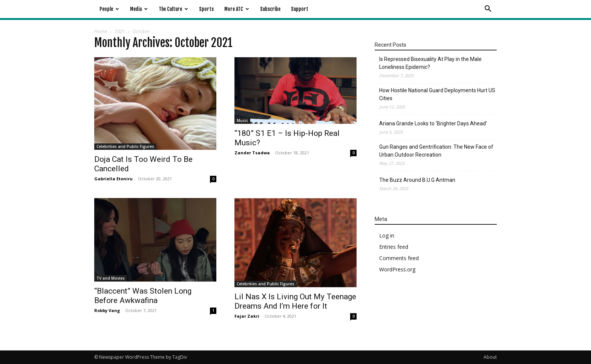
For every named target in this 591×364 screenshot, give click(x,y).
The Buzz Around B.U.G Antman (417, 180)
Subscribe (270, 9)
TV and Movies (111, 278)
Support (300, 9)
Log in (387, 235)
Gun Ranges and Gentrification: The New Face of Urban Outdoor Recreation (436, 151)
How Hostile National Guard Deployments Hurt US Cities (437, 94)
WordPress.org (397, 269)
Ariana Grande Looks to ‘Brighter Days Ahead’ (433, 123)
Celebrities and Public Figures (125, 146)
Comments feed (399, 258)
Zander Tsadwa (252, 153)
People (109, 9)
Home (101, 31)
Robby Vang (107, 310)
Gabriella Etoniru (113, 179)
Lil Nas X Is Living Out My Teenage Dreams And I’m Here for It (295, 301)
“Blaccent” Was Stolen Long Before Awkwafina (143, 296)
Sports (206, 9)
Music (242, 120)
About (490, 357)
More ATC (237, 9)
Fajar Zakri (247, 316)
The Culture (173, 9)
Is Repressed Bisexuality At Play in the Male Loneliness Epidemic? (430, 63)
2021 (120, 31)
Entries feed (394, 247)
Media (139, 9)
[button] (488, 10)
